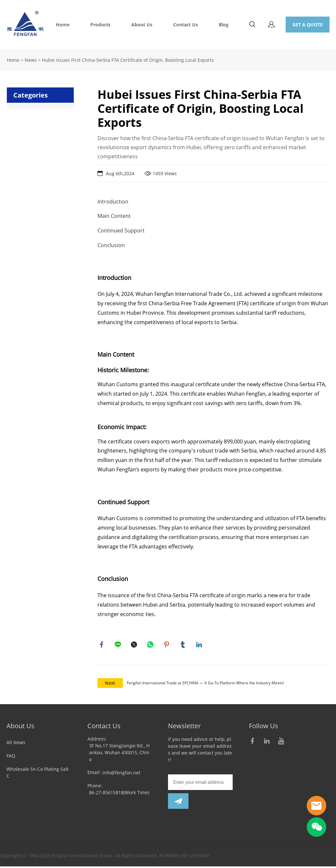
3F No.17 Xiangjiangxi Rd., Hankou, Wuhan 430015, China (119, 754)
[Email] (200, 784)
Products (100, 25)
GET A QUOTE (308, 25)
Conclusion (111, 245)
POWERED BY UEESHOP (184, 857)
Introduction (113, 202)
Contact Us (186, 25)
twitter (135, 645)
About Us (142, 25)
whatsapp (151, 645)
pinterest (167, 645)
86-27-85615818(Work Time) (119, 794)
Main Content (114, 216)
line (119, 645)
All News (16, 744)
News (31, 60)
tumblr (184, 645)
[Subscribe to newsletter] (178, 803)
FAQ (11, 757)
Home (63, 25)
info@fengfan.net (121, 774)
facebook (102, 645)
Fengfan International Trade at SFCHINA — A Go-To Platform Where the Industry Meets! (205, 684)
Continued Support (121, 230)
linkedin (200, 645)
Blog (224, 25)
